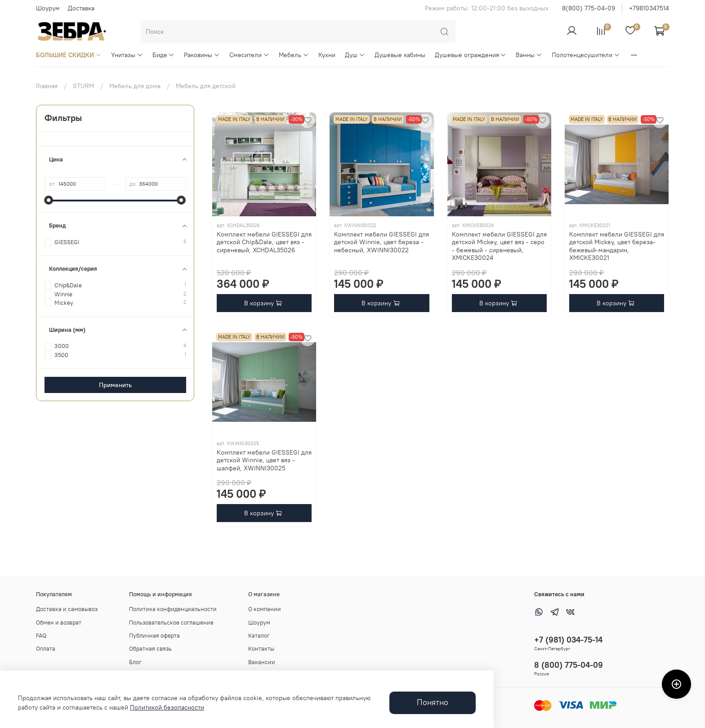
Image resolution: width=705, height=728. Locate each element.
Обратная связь (150, 649)
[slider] (49, 200)
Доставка (81, 8)
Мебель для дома (135, 86)
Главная (47, 86)
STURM (83, 86)
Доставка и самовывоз (67, 609)
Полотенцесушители (586, 55)
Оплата (46, 649)
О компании (265, 609)
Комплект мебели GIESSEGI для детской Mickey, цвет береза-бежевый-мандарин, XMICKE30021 (617, 246)
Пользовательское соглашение (171, 623)
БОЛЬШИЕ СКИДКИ (69, 55)
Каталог (259, 636)
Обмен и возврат (59, 623)
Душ (355, 55)
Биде (164, 55)
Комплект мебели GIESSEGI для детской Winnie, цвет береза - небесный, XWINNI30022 (382, 242)
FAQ (41, 636)
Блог (135, 662)
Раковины (202, 55)
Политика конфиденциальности (173, 609)
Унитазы (127, 55)
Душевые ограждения (471, 55)
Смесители (249, 55)
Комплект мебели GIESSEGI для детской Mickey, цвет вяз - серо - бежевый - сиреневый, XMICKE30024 (499, 246)
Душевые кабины (400, 55)
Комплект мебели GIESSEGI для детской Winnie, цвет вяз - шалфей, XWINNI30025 (264, 460)
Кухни (327, 55)
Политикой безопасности (167, 707)
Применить (115, 385)
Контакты (261, 649)
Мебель (294, 55)
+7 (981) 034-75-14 (568, 640)
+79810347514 (649, 8)
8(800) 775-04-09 (589, 8)
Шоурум (48, 8)
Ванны (529, 55)
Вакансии (262, 662)
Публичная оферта (154, 636)
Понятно (433, 702)
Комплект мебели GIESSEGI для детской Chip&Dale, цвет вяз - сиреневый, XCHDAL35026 (264, 242)
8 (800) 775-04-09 (569, 665)
